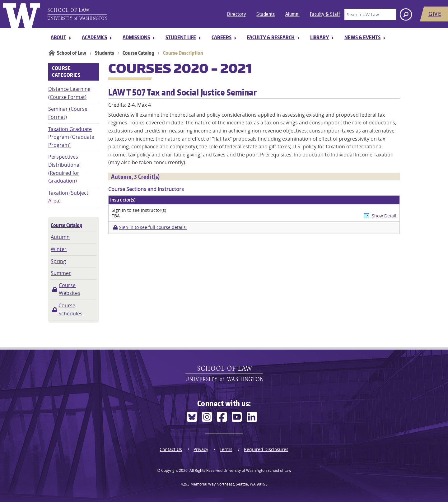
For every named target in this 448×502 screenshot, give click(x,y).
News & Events (362, 37)
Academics (94, 37)
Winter (59, 249)
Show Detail (384, 216)
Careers (222, 37)
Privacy (201, 449)
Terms (226, 449)
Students (266, 14)
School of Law (72, 53)
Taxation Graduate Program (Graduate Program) (71, 137)
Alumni (292, 14)
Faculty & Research (271, 37)
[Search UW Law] (370, 14)
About (58, 37)
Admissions (136, 37)
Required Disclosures (266, 449)
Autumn (60, 237)
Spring (58, 261)
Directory (237, 14)
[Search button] (406, 14)
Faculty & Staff (325, 14)
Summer (61, 273)
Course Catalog (138, 53)
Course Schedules (70, 309)
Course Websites (70, 289)
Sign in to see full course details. (153, 227)
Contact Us (171, 449)
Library (320, 37)
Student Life (181, 37)
